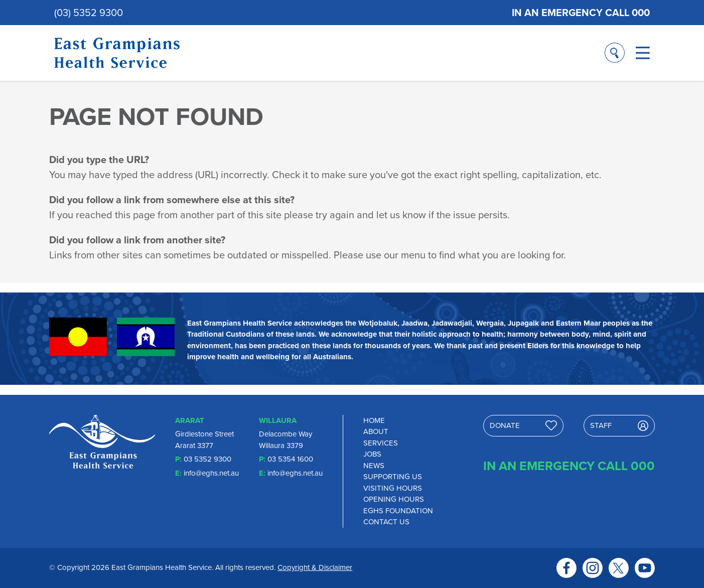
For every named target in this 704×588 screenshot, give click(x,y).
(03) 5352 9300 (89, 13)
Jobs (372, 454)
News (374, 466)
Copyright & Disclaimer (315, 567)
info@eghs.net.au (211, 473)
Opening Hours (394, 499)
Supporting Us (393, 477)
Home (374, 420)
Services (381, 443)
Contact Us (386, 522)
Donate (524, 425)
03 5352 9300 (207, 459)
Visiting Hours (393, 488)
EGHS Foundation (398, 511)
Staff (619, 425)
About (376, 431)
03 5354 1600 (290, 459)
